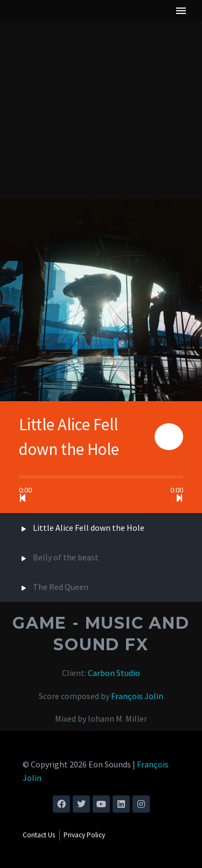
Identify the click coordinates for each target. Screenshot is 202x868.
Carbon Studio (114, 673)
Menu (181, 11)
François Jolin (137, 696)
